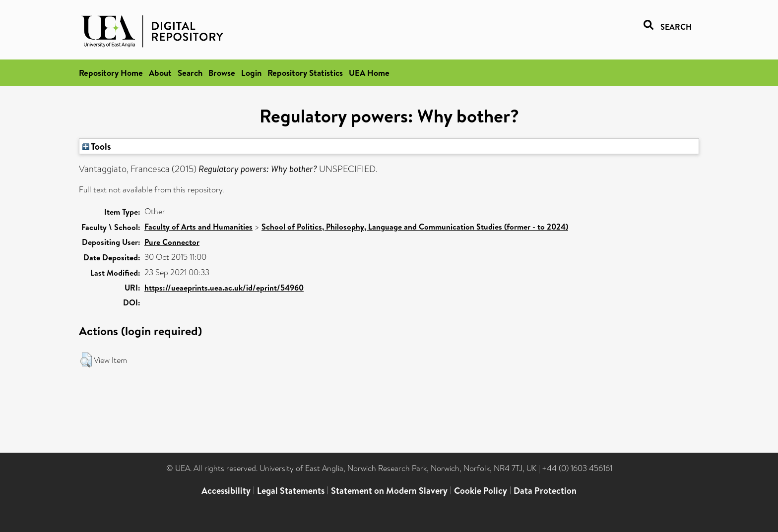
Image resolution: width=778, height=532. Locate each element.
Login (251, 73)
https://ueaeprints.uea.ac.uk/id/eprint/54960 (224, 288)
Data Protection (545, 491)
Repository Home (111, 73)
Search (190, 73)
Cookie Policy (481, 491)
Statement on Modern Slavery (389, 491)
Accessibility (226, 491)
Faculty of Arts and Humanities (198, 227)
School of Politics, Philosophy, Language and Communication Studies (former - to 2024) (415, 227)
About (160, 73)
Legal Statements (291, 491)
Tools (97, 146)
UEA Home (369, 73)
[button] (86, 360)
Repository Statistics (305, 73)
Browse (222, 73)
